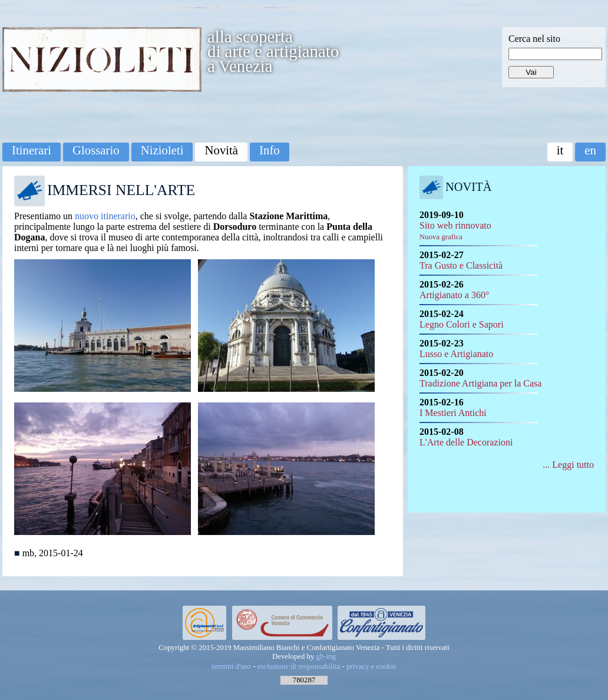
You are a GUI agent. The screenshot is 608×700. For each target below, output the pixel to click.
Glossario (96, 150)
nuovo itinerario (105, 216)
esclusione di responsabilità (299, 666)
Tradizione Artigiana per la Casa (480, 383)
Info (270, 150)
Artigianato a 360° (454, 295)
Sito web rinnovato (455, 231)
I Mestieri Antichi (453, 413)
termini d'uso (231, 666)
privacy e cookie (371, 666)
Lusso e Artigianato (456, 354)
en (590, 150)
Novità (221, 150)
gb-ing (326, 656)
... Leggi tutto (568, 465)
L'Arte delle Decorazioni (466, 442)
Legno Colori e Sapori (462, 324)
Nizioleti (162, 150)
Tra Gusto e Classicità (461, 265)
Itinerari (32, 150)
